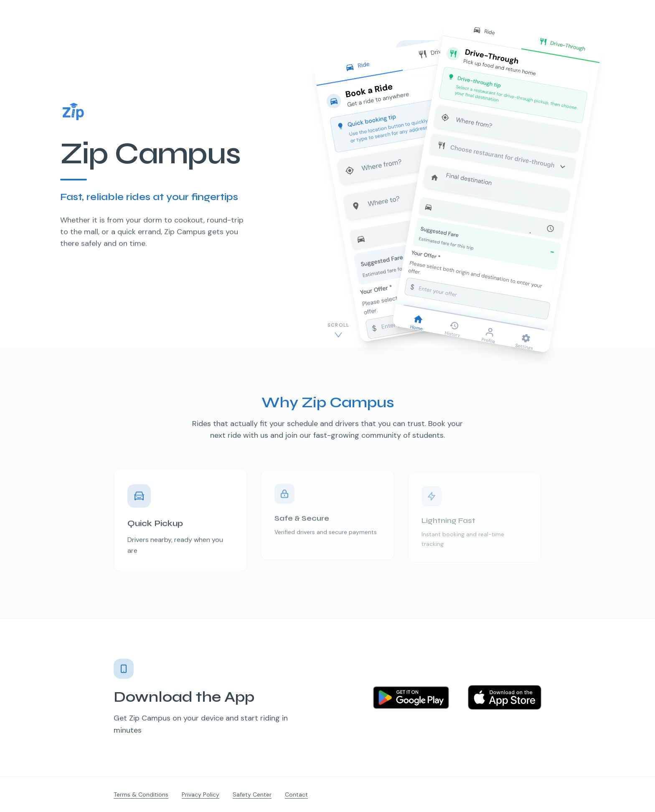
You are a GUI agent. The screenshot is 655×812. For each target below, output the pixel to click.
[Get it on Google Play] (411, 700)
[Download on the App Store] (505, 701)
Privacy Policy (201, 794)
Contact (296, 794)
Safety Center (252, 794)
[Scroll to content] (338, 330)
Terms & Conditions (141, 794)
